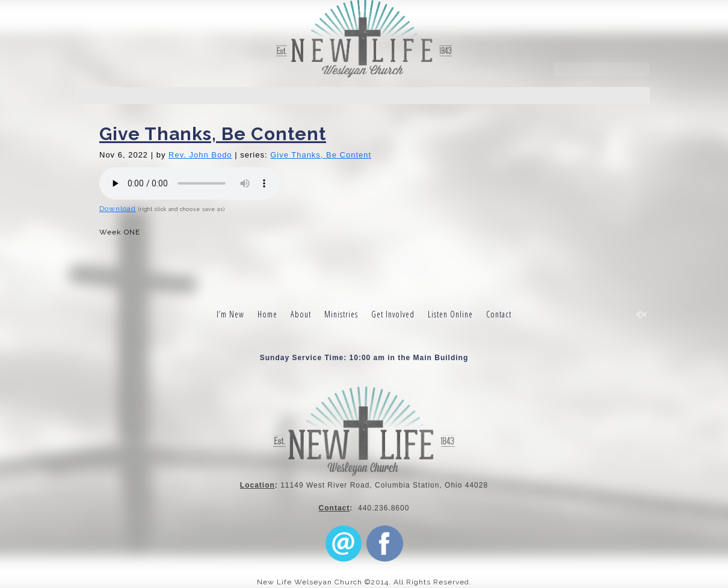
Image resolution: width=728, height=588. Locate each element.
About (301, 314)
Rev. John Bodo (200, 155)
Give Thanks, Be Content (213, 134)
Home (267, 314)
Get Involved (393, 314)
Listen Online (450, 314)
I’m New (230, 314)
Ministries (341, 314)
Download (118, 209)
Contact (499, 314)
